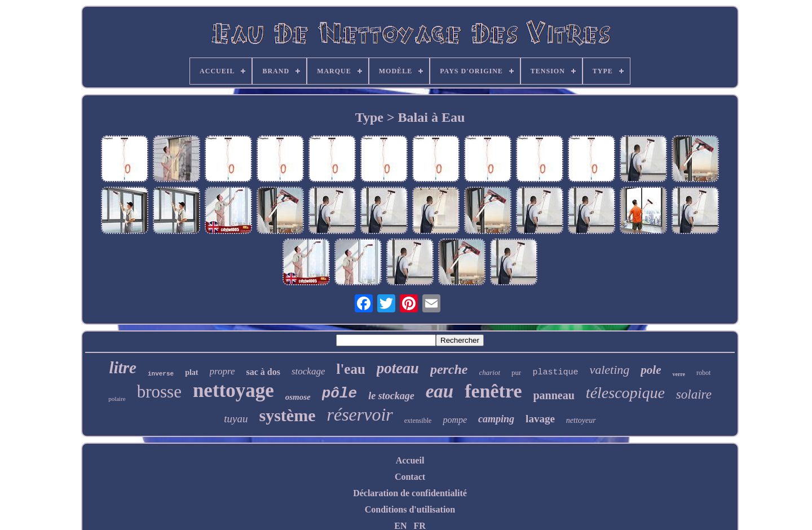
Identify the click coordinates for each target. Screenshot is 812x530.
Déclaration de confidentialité (410, 493)
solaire (694, 394)
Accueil (410, 460)
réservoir (359, 414)
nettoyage (233, 390)
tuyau (236, 419)
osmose (298, 397)
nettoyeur (581, 420)
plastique (555, 372)
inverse (161, 374)
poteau (398, 368)
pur (516, 372)
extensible (418, 421)
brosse (159, 392)
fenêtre (493, 391)
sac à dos (263, 372)
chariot (490, 372)
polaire (117, 399)
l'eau (350, 369)
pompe (455, 420)
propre (222, 371)
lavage (540, 419)
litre (123, 368)
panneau (553, 395)
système (288, 415)
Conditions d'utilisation (410, 509)
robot (703, 373)
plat (191, 372)
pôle (339, 394)
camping (496, 419)
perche (449, 369)
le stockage (391, 396)
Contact (410, 477)
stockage (308, 371)
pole (651, 370)
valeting (609, 370)
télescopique (625, 393)
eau (440, 391)
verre (679, 374)
